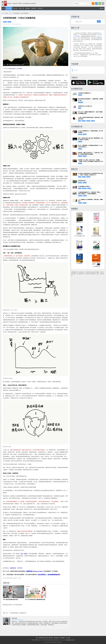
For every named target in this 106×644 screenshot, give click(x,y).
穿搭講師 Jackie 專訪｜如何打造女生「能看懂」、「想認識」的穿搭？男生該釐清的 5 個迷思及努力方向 (91, 161)
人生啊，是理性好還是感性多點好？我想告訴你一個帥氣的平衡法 (91, 118)
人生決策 (84, 121)
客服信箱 (96, 55)
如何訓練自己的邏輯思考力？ (85, 93)
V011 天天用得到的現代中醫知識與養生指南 (35, 600)
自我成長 (9, 22)
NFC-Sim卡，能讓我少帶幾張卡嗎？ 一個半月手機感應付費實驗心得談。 (90, 113)
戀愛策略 (80, 163)
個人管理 (11, 13)
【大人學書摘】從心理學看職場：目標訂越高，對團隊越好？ (91, 200)
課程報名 (28, 8)
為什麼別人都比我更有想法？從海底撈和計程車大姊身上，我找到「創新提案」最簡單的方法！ (91, 174)
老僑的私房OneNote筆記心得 (85, 106)
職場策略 (80, 134)
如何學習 (80, 183)
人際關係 (89, 188)
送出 (99, 21)
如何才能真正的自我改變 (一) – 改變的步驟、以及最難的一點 (91, 100)
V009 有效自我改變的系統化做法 (10, 600)
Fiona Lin (14, 24)
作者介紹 (15, 8)
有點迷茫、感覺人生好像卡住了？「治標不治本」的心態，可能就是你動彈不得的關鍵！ (91, 153)
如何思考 (80, 95)
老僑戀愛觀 (84, 188)
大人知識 (8, 8)
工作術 (80, 108)
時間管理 (5, 22)
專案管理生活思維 (43, 638)
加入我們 (68, 638)
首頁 (3, 8)
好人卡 (80, 188)
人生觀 (80, 121)
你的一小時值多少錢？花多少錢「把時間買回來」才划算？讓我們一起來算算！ (91, 139)
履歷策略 (80, 196)
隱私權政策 (57, 638)
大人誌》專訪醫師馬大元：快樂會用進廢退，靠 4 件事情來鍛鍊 (91, 132)
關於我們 (34, 8)
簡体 (102, 8)
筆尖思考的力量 (82, 181)
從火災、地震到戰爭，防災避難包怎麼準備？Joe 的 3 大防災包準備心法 (90, 146)
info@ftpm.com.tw (70, 640)
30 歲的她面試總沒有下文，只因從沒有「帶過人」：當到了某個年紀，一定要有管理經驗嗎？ (90, 193)
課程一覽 (21, 8)
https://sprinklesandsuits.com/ (18, 620)
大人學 (76, 70)
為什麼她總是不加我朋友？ (84, 186)
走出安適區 (81, 102)
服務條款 (63, 638)
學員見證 (40, 8)
